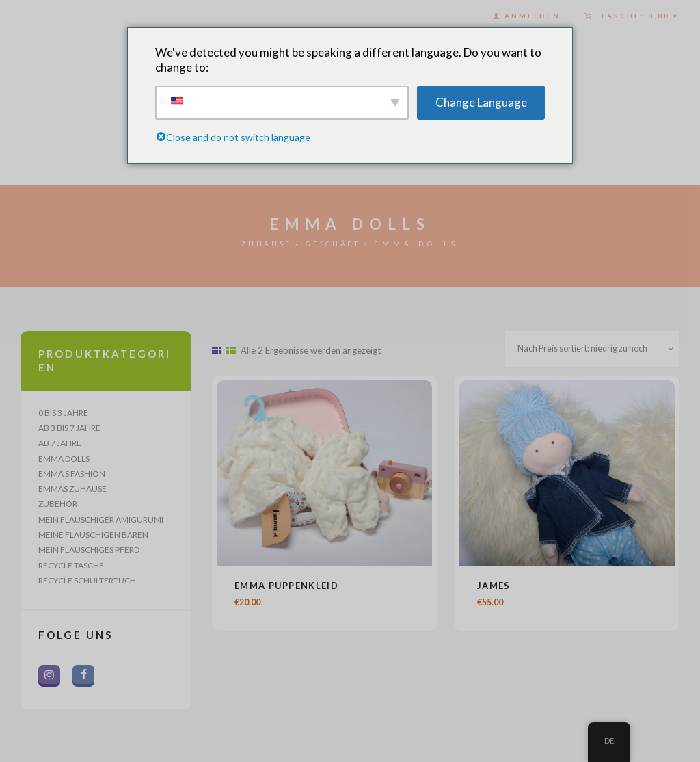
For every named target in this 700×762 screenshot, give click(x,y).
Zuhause (260, 244)
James (494, 588)
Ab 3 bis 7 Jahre (69, 429)
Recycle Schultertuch (87, 588)
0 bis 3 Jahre (63, 413)
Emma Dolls (64, 461)
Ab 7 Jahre (60, 444)
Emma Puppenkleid (286, 588)
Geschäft (338, 244)
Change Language (481, 102)
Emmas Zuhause (72, 492)
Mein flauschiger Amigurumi (101, 524)
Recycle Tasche (71, 572)
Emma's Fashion (72, 476)
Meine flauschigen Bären (93, 540)
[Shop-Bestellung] (589, 350)
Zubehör (58, 508)
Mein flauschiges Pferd (89, 556)
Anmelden (533, 16)
